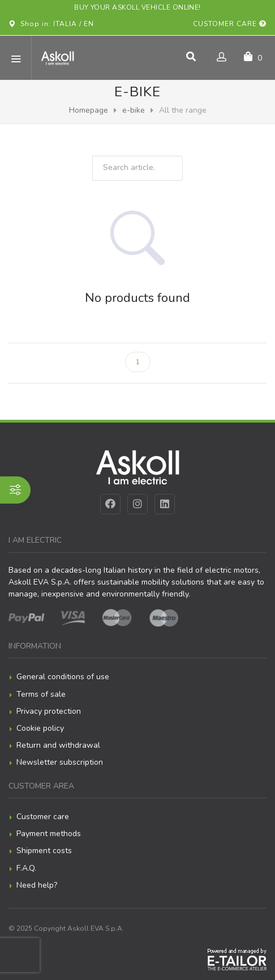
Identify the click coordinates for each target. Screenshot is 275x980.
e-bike (134, 110)
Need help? (37, 885)
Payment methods (49, 834)
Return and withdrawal (58, 745)
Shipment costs (44, 851)
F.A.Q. (26, 868)
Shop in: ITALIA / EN (51, 24)
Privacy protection (49, 711)
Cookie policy (40, 728)
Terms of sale (41, 694)
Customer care (230, 24)
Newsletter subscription (60, 762)
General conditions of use (63, 677)
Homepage (89, 110)
